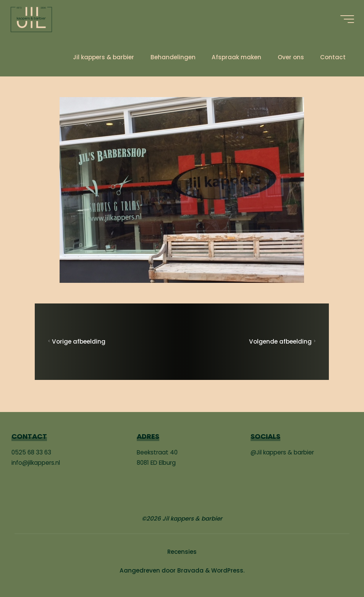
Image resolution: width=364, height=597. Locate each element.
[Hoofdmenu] (346, 19)
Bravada (190, 570)
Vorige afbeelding (76, 341)
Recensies (182, 551)
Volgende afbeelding (283, 341)
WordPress (227, 570)
